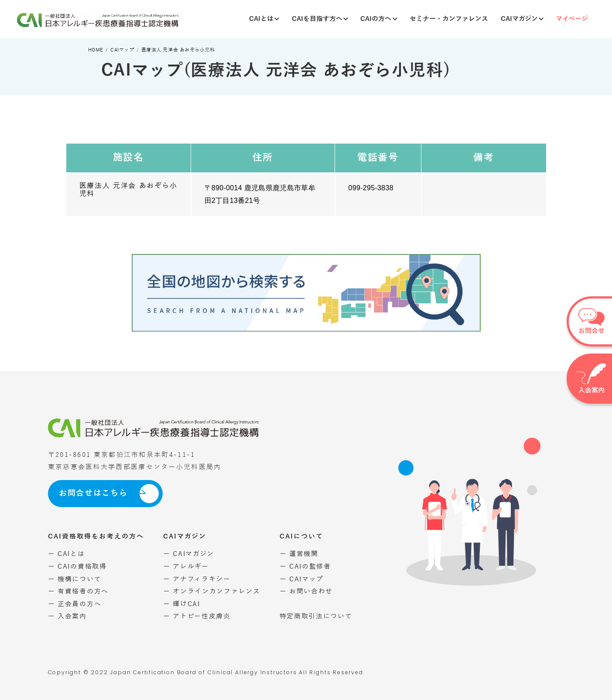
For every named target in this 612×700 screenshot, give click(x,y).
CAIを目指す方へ (320, 19)
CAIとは (264, 19)
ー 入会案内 (67, 616)
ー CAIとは (67, 554)
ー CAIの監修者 (305, 566)
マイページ (572, 19)
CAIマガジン (522, 19)
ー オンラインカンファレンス (212, 591)
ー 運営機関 (299, 554)
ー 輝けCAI (182, 604)
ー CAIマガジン (189, 554)
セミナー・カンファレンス (449, 19)
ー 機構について (75, 579)
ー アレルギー (186, 566)
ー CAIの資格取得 (77, 566)
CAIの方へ (379, 19)
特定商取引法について (316, 616)
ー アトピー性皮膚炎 (197, 616)
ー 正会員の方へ (75, 604)
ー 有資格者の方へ (78, 591)
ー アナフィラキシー (197, 579)
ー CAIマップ (302, 579)
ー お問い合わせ (306, 591)
